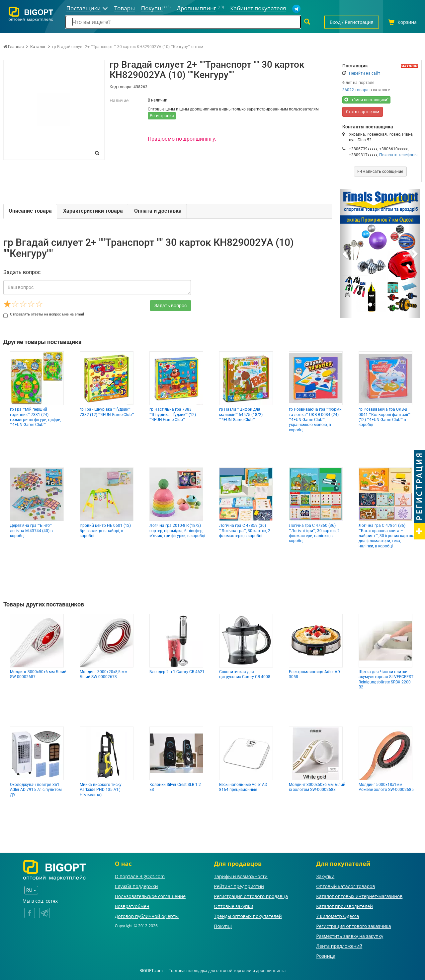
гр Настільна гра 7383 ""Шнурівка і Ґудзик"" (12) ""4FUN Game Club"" (173, 415)
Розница (326, 956)
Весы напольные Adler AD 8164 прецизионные (243, 787)
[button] (346, 253)
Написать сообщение (380, 172)
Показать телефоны (398, 155)
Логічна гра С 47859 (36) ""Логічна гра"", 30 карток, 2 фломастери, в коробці (245, 531)
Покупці (223, 926)
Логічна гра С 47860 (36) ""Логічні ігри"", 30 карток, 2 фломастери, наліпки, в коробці (314, 533)
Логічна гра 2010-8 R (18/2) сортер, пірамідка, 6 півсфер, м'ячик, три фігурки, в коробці (177, 531)
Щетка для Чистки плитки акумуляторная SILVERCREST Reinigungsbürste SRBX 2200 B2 (386, 679)
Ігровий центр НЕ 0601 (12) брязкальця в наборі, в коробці (105, 531)
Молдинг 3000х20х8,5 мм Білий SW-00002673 (104, 674)
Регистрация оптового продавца (251, 896)
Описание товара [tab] (30, 211)
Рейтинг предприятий (239, 886)
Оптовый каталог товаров (345, 886)
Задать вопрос (170, 306)
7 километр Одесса (338, 916)
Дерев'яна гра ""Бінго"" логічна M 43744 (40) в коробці (31, 531)
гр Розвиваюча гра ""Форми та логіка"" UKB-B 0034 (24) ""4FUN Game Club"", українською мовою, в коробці (315, 420)
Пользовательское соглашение (150, 896)
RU (31, 890)
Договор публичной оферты (147, 916)
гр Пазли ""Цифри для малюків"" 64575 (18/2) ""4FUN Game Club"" (241, 415)
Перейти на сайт (365, 73)
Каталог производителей (344, 906)
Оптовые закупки (233, 906)
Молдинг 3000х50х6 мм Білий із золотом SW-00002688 (317, 787)
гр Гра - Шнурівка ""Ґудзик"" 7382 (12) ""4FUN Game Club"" (107, 412)
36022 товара (355, 90)
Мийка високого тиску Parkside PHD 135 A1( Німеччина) (101, 790)
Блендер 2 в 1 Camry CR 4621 (177, 672)
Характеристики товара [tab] (93, 211)
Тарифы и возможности (241, 876)
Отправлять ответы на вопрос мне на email (44, 314)
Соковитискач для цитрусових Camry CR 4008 (245, 674)
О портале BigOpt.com (140, 876)
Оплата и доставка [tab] (158, 211)
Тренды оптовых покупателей (248, 916)
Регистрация (162, 116)
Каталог (38, 47)
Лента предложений (339, 946)
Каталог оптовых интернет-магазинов (359, 896)
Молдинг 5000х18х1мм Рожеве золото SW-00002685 (386, 787)
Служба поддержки (136, 886)
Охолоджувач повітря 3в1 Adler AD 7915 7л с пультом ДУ (36, 790)
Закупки (325, 876)
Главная (14, 47)
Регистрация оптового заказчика (353, 926)
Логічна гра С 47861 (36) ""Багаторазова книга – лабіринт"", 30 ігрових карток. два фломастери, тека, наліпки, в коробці (386, 536)
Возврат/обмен (132, 906)
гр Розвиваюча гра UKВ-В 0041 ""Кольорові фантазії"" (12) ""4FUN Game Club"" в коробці (384, 417)
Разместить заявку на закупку (350, 936)
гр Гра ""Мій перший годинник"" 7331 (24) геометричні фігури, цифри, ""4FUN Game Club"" (36, 417)
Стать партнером (363, 112)
